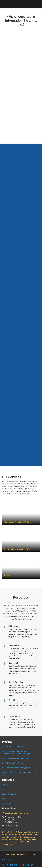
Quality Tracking (16, 682)
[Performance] (5, 717)
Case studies (14, 663)
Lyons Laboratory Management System (16, 758)
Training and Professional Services (18, 522)
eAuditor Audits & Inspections (13, 747)
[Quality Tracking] (5, 683)
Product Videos (8, 803)
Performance (14, 716)
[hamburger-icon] (38, 4)
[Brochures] (5, 700)
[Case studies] (5, 664)
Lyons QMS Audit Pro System (13, 763)
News (4, 799)
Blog (4, 789)
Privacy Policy (7, 859)
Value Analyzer (15, 645)
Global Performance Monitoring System (17, 768)
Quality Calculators (9, 794)
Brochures (13, 700)
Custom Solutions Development (17, 549)
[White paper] (5, 627)
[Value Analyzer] (5, 646)
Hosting (8, 576)
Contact (5, 785)
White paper (14, 626)
